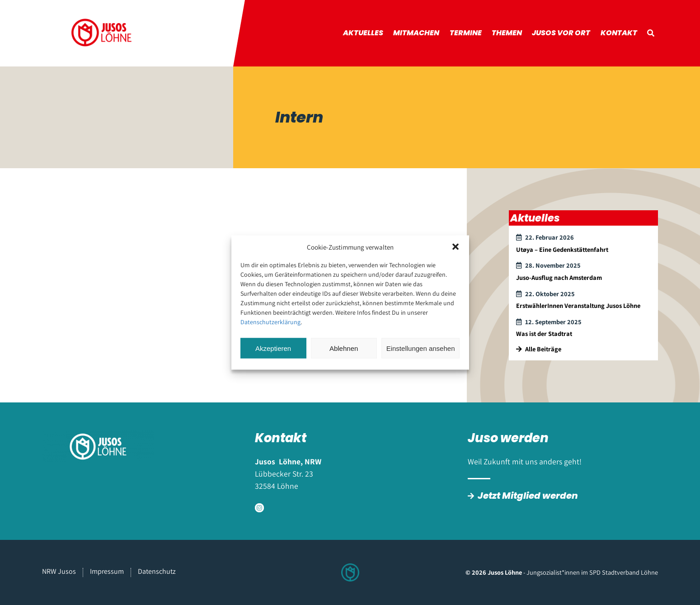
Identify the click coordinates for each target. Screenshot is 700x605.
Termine (466, 33)
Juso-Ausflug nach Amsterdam (559, 277)
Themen (507, 33)
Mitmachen (416, 33)
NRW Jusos (59, 571)
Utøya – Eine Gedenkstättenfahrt (562, 249)
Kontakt (619, 33)
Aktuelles (363, 33)
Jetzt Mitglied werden (528, 496)
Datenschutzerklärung (270, 322)
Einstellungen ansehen (421, 348)
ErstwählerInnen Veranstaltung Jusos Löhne (578, 305)
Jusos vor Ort (561, 33)
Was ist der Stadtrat (544, 333)
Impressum (107, 571)
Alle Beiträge (539, 349)
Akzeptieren (273, 348)
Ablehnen (344, 348)
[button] (456, 247)
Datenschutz (157, 571)
